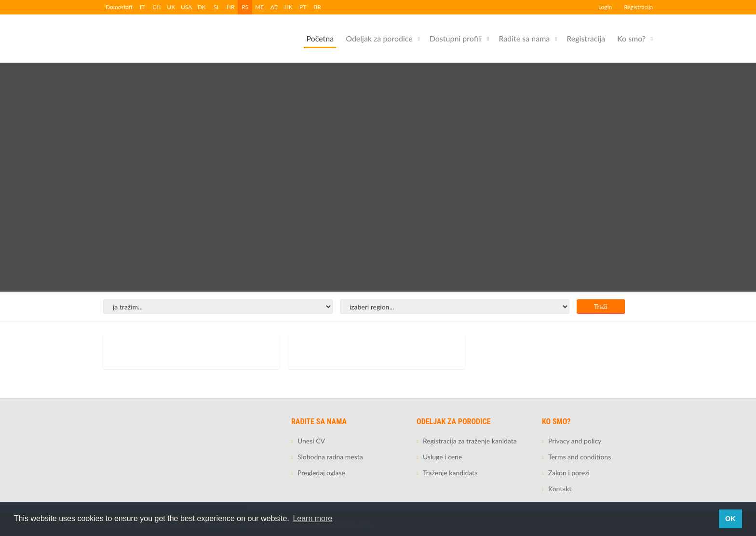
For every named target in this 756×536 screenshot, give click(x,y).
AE (274, 7)
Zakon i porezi (569, 473)
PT (303, 7)
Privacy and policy (575, 441)
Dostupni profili (456, 38)
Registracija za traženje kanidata (470, 441)
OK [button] (730, 519)
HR (231, 7)
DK (202, 7)
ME (259, 7)
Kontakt (560, 489)
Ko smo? (631, 38)
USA (186, 7)
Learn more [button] (312, 518)
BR (317, 7)
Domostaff (119, 7)
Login (605, 7)
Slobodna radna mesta (330, 457)
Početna (320, 38)
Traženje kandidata (450, 473)
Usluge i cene (442, 457)
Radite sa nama (524, 38)
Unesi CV (311, 441)
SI (216, 7)
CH (156, 7)
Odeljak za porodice (379, 38)
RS (245, 7)
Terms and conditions (580, 457)
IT (142, 7)
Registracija (638, 7)
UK (171, 7)
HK (289, 7)
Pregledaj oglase (321, 473)
